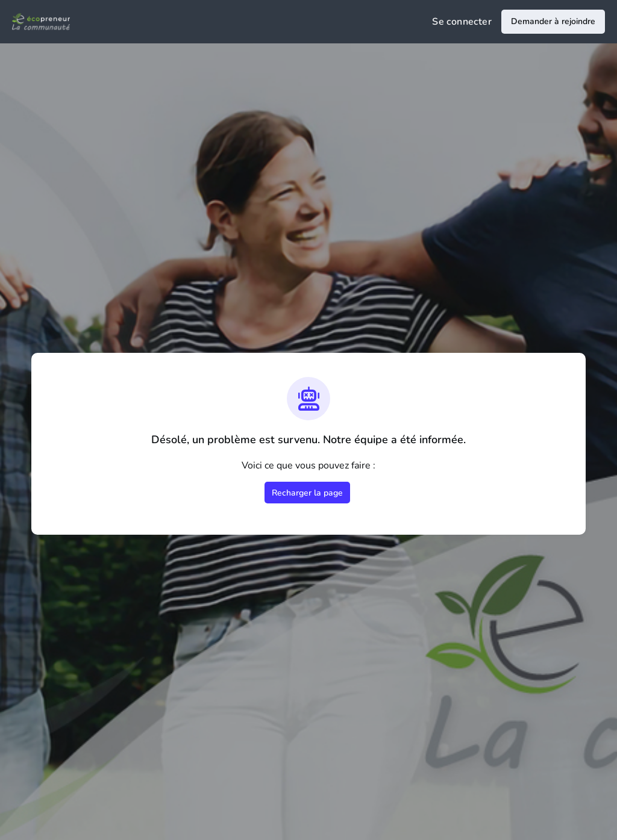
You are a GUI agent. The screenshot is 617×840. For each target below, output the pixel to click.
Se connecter (462, 22)
